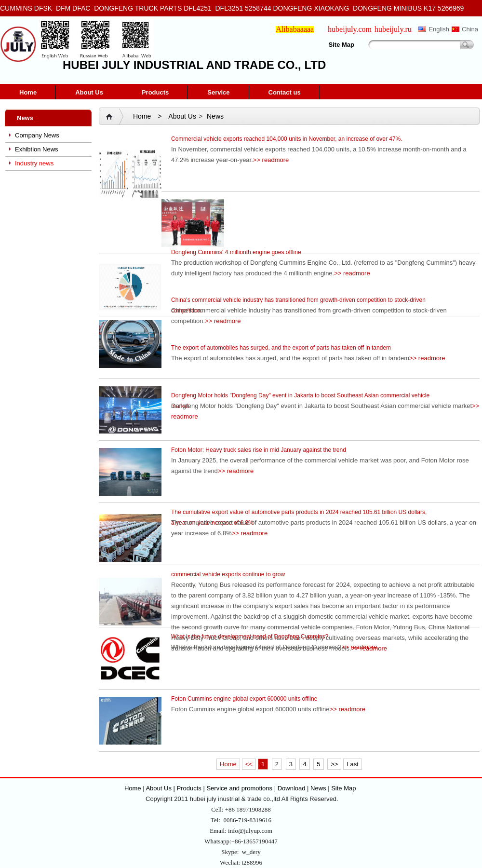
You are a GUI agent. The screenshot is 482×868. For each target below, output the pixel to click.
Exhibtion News (37, 149)
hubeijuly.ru (393, 29)
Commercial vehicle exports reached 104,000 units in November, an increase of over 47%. (287, 139)
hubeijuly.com (350, 29)
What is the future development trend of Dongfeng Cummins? (250, 637)
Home (28, 92)
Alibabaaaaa (295, 29)
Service (218, 92)
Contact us (285, 92)
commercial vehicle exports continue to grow (228, 574)
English (439, 29)
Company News (37, 135)
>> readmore (271, 160)
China (470, 29)
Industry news (34, 163)
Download (292, 788)
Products (155, 92)
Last (353, 764)
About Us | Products (174, 788)
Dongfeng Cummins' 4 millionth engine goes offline (236, 252)
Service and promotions (240, 788)
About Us (89, 92)
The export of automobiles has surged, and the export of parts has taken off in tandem (281, 348)
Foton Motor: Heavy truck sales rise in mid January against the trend (259, 450)
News (215, 116)
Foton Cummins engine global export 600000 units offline (244, 699)
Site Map (341, 45)
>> (334, 764)
